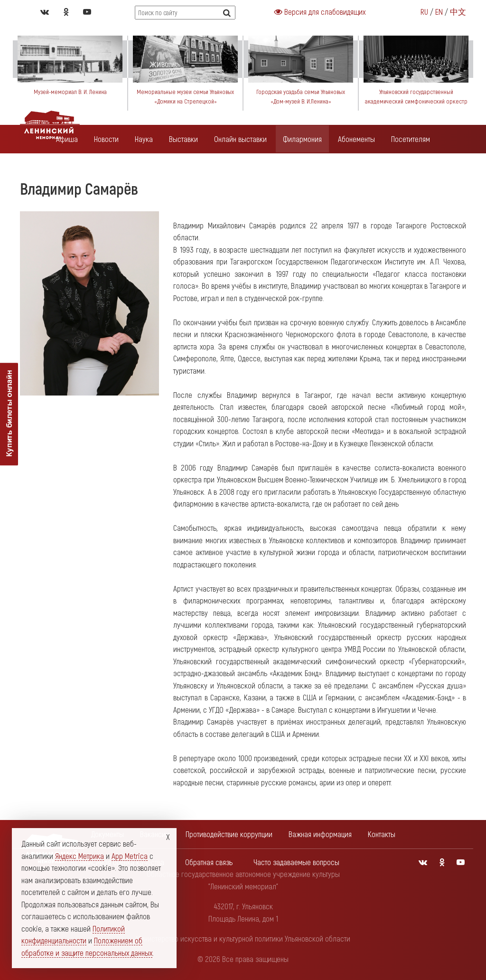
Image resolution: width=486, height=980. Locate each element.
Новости (106, 139)
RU (424, 11)
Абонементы (356, 139)
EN (439, 11)
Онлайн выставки (240, 139)
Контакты (382, 834)
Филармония (302, 139)
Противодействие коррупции (229, 834)
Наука (144, 139)
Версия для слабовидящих (320, 11)
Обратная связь (209, 862)
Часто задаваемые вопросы (296, 862)
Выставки (183, 139)
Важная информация (320, 834)
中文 (458, 11)
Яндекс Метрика (79, 856)
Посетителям (411, 139)
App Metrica (130, 856)
